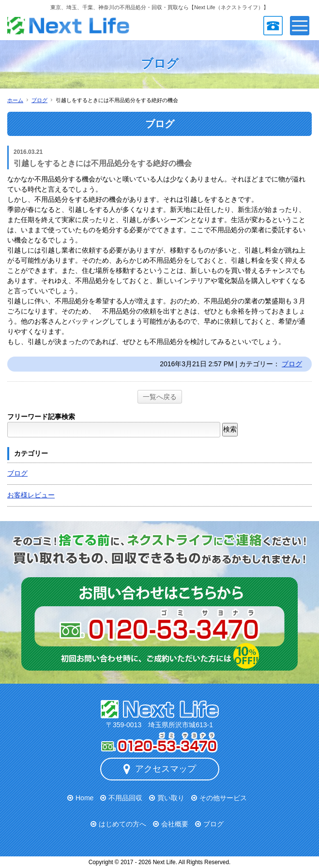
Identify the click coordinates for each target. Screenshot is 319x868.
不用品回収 (125, 798)
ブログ (39, 100)
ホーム (15, 100)
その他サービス (223, 798)
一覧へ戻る (160, 397)
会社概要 (175, 824)
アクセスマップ (160, 769)
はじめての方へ (122, 824)
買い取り (171, 798)
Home (84, 798)
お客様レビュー (31, 495)
